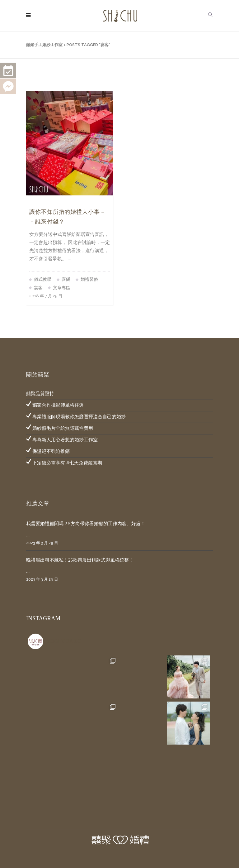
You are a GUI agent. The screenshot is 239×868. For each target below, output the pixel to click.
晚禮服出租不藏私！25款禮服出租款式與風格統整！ (80, 560)
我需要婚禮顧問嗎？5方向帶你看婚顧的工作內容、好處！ (86, 524)
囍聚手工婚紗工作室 (44, 45)
